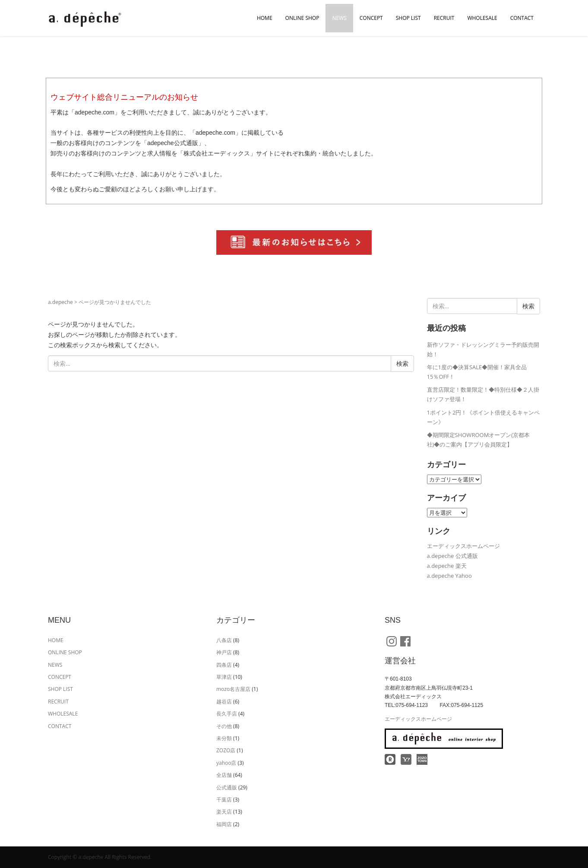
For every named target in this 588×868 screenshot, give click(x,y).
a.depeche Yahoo (449, 576)
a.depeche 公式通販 (452, 556)
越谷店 (224, 702)
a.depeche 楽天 (447, 566)
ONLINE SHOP (302, 18)
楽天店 (224, 812)
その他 (224, 726)
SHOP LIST (408, 18)
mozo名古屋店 (233, 689)
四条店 (224, 665)
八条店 (224, 640)
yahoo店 (226, 763)
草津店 (224, 677)
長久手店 (227, 714)
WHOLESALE (482, 18)
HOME (265, 18)
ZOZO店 (226, 750)
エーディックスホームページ (463, 546)
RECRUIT (444, 18)
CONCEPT (371, 18)
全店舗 (224, 775)
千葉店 (224, 800)
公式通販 (227, 787)
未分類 (224, 738)
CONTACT (522, 18)
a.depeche (60, 302)
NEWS (339, 18)
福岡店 (224, 824)
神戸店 (224, 652)
